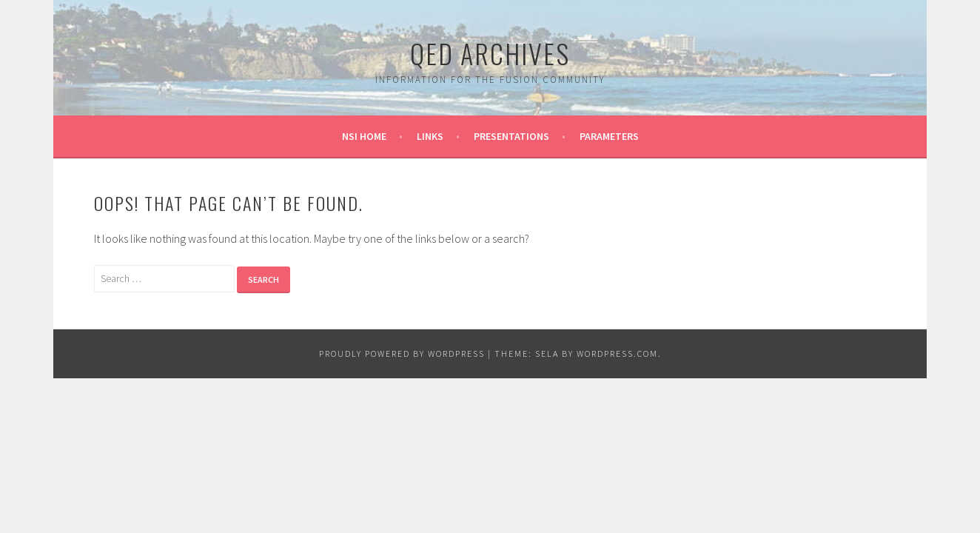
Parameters (609, 136)
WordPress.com (617, 353)
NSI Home (364, 136)
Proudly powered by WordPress (402, 353)
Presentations (511, 136)
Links (430, 136)
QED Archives (490, 53)
